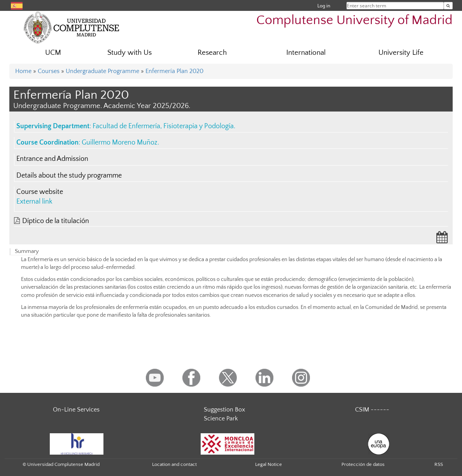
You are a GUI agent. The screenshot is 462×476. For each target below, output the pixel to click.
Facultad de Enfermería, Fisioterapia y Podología (163, 126)
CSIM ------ (372, 410)
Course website (40, 192)
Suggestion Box (224, 410)
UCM (53, 53)
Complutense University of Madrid (354, 20)
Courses (49, 71)
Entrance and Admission (52, 159)
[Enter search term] (448, 6)
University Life (401, 53)
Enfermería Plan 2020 (174, 71)
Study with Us (129, 53)
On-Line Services (76, 410)
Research (212, 53)
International (306, 53)
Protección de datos (363, 464)
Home (23, 71)
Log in (324, 6)
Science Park (221, 418)
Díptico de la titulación (56, 221)
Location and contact (174, 464)
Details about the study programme (69, 176)
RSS (439, 464)
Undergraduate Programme (102, 71)
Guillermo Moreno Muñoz (120, 143)
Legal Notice (269, 464)
